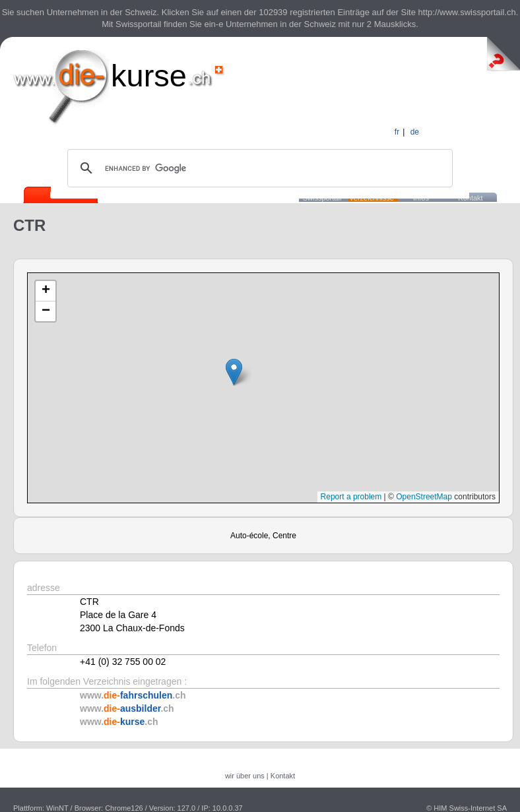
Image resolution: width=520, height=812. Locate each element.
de (415, 132)
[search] (258, 168)
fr (397, 132)
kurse (149, 76)
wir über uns (245, 776)
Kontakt (470, 198)
